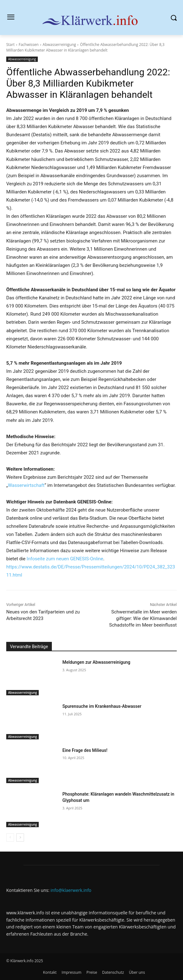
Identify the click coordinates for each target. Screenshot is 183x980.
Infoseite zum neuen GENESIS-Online (65, 559)
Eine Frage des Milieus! (85, 750)
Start (10, 45)
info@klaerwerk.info (71, 890)
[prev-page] (10, 837)
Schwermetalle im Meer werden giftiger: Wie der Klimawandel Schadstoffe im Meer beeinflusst (143, 618)
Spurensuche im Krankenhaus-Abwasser (102, 706)
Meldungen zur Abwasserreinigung (96, 662)
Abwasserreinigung (59, 45)
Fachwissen (29, 45)
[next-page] (20, 837)
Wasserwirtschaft (26, 485)
